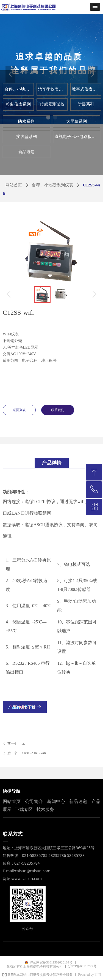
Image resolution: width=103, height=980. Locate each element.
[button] (95, 7)
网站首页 (14, 185)
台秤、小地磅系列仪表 (52, 185)
